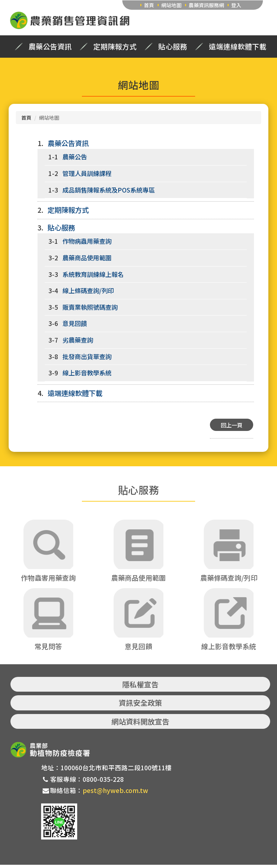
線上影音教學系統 (87, 373)
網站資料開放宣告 (140, 725)
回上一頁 (232, 425)
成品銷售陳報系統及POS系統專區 (109, 190)
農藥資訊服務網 (206, 5)
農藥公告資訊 (50, 47)
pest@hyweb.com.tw (115, 794)
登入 (236, 5)
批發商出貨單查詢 (87, 356)
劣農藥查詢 (78, 340)
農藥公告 (75, 157)
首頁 (149, 5)
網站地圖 (171, 5)
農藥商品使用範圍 (87, 258)
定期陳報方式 (115, 47)
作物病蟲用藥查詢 (87, 241)
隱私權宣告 (140, 688)
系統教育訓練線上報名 (93, 274)
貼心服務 (173, 47)
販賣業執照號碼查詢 (90, 307)
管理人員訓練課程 (87, 173)
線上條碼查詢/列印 (88, 290)
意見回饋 (75, 323)
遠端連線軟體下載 (238, 47)
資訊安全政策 (140, 706)
